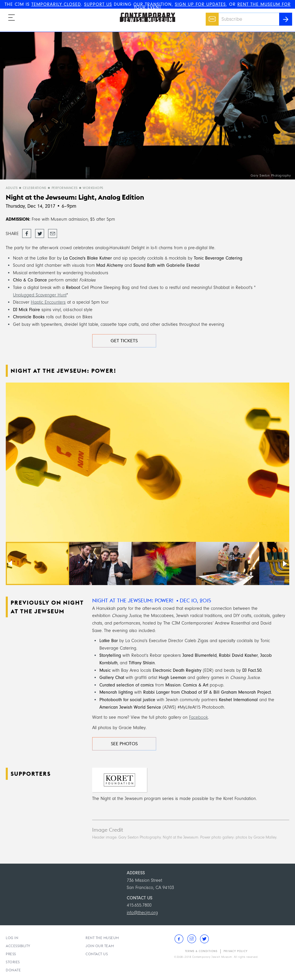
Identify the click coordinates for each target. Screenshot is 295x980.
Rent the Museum (102, 938)
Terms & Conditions (201, 951)
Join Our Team (100, 946)
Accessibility (18, 946)
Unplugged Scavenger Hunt (40, 295)
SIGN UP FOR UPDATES (200, 4)
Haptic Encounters (48, 302)
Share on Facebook (27, 234)
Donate (13, 970)
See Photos (124, 744)
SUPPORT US (98, 4)
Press (11, 954)
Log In (12, 938)
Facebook (198, 717)
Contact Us (97, 954)
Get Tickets (124, 341)
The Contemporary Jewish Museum (145, 13)
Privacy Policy (236, 951)
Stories (13, 962)
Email (211, 16)
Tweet (40, 232)
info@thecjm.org (142, 913)
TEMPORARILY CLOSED (56, 4)
